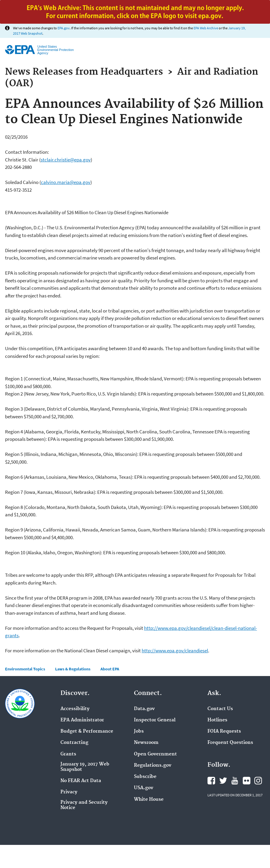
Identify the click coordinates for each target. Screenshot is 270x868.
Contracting (74, 743)
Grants (68, 754)
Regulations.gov (153, 765)
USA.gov (144, 788)
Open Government (155, 754)
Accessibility (75, 709)
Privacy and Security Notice (84, 805)
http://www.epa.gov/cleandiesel (175, 651)
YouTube (235, 781)
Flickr (247, 781)
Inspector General (155, 720)
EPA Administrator (82, 720)
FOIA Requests (224, 731)
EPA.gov (64, 28)
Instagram (258, 781)
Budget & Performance (87, 731)
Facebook (211, 781)
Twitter (223, 781)
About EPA (110, 669)
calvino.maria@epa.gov (66, 182)
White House (149, 800)
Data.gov (144, 709)
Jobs (139, 731)
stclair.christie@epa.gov (66, 160)
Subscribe (145, 777)
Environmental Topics (25, 669)
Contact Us (220, 709)
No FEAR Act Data (81, 781)
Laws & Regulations (73, 669)
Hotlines (217, 720)
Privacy (69, 792)
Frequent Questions (230, 743)
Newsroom (146, 743)
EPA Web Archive (206, 28)
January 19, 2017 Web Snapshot (85, 767)
